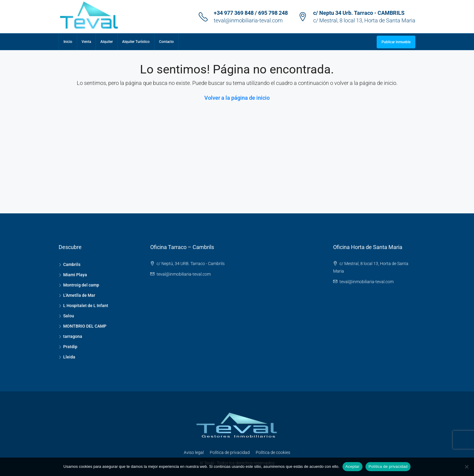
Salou (69, 316)
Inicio (68, 42)
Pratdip (70, 347)
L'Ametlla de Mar (79, 295)
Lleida (69, 357)
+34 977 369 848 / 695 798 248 (251, 13)
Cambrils (72, 264)
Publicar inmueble (396, 42)
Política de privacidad (230, 452)
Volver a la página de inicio (237, 98)
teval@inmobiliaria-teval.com (248, 20)
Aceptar (353, 466)
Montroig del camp (81, 285)
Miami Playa (75, 275)
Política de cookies (273, 452)
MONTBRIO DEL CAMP (85, 326)
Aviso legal (194, 452)
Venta (86, 42)
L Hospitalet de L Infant (86, 306)
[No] (466, 467)
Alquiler (107, 42)
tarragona (73, 336)
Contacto (166, 42)
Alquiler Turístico (136, 42)
